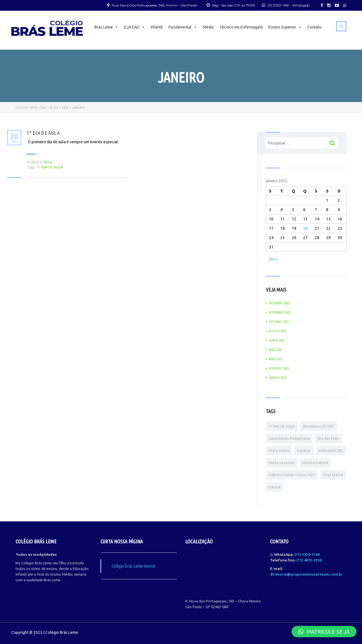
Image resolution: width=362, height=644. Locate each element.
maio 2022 (275, 350)
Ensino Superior (285, 27)
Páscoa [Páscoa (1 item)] (275, 487)
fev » (273, 259)
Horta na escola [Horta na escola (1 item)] (282, 463)
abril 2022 (275, 359)
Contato (314, 27)
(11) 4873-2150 (309, 560)
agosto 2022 (278, 331)
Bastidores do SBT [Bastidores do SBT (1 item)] (319, 426)
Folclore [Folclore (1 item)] (304, 450)
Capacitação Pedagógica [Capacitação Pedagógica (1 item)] (289, 438)
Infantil (157, 27)
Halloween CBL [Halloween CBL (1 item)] (331, 450)
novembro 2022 (280, 312)
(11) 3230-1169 (278, 5)
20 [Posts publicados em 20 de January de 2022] (305, 228)
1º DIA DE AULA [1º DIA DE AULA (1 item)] (282, 426)
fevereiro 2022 (279, 368)
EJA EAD (135, 27)
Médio (208, 27)
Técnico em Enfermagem (241, 27)
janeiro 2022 (277, 378)
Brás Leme (106, 27)
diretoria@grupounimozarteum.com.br (306, 574)
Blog (48, 162)
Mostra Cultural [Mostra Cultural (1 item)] (315, 463)
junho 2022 (277, 340)
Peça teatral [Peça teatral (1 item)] (333, 475)
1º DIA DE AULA (43, 133)
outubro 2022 (279, 322)
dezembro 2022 (279, 303)
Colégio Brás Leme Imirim (134, 566)
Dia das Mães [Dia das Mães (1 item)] (329, 438)
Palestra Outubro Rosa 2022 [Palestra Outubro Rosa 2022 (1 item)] (292, 475)
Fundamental (183, 27)
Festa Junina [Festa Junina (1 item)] (279, 450)
